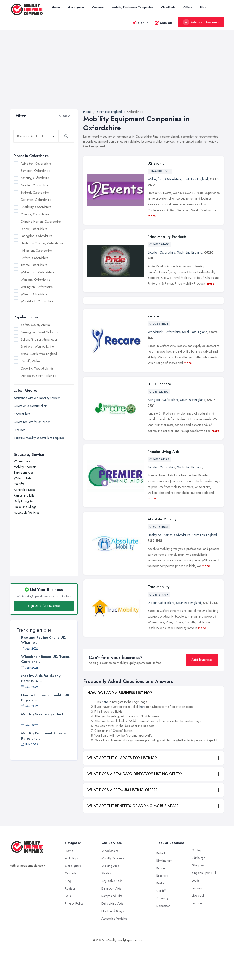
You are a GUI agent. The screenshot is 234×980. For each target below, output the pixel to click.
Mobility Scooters (25, 467)
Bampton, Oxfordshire (35, 171)
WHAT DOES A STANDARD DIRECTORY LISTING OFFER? (135, 809)
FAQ (68, 931)
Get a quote (76, 7)
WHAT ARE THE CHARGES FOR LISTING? (122, 793)
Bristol (160, 918)
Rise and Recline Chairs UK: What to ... (44, 640)
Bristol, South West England (39, 354)
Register (70, 923)
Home (56, 7)
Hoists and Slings (25, 507)
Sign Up (164, 23)
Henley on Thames (160, 570)
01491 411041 (159, 562)
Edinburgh (198, 893)
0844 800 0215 (160, 171)
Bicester (153, 252)
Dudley (196, 885)
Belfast (161, 888)
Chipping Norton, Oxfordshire (41, 222)
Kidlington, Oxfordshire (36, 251)
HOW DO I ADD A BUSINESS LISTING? (120, 728)
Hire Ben (20, 430)
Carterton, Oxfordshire (36, 200)
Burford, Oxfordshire (35, 193)
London (197, 938)
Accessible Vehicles (26, 512)
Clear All (66, 116)
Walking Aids (22, 478)
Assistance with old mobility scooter (37, 398)
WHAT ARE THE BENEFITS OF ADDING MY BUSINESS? (133, 841)
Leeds (195, 915)
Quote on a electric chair (30, 406)
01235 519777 (159, 629)
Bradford (162, 910)
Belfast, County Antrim (35, 325)
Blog (203, 7)
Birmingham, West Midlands (39, 332)
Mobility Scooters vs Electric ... (44, 717)
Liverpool (198, 930)
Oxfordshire (173, 179)
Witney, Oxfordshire (34, 294)
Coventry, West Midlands (37, 368)
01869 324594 (159, 494)
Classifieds (168, 7)
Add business (202, 694)
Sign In (141, 23)
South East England (195, 179)
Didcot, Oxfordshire (34, 229)
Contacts (98, 7)
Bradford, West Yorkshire (37, 346)
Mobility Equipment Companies (132, 7)
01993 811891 (159, 359)
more (152, 216)
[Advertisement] (117, 75)
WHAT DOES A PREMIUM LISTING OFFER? (122, 825)
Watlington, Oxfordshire (37, 287)
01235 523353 (159, 426)
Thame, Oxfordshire (34, 265)
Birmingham (164, 895)
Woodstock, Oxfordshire (37, 301)
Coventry (162, 933)
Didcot (152, 637)
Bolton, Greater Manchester (39, 339)
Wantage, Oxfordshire (35, 280)
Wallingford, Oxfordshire (37, 272)
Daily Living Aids (25, 501)
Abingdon (154, 434)
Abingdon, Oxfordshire (36, 164)
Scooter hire (22, 414)
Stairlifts (19, 484)
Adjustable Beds (24, 490)
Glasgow (198, 900)
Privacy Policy (74, 938)
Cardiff (161, 925)
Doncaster (163, 940)
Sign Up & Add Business (44, 606)
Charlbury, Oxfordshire (36, 207)
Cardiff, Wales (30, 361)
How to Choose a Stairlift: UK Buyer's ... (45, 697)
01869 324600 (160, 244)
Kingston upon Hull (204, 908)
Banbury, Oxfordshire (35, 178)
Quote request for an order (32, 422)
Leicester (197, 923)
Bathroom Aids (24, 473)
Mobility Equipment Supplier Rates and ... (44, 736)
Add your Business (201, 22)
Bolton (161, 903)
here (105, 737)
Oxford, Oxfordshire (34, 258)
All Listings (72, 893)
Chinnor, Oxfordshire (35, 214)
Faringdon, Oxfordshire (36, 236)
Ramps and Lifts (24, 495)
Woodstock (155, 367)
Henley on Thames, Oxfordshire (42, 243)
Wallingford (156, 179)
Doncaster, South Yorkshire (38, 376)
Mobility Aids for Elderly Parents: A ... (41, 678)
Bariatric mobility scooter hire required (39, 438)
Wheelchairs (22, 461)
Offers (188, 7)
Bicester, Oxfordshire (35, 185)
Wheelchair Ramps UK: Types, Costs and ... (46, 659)
